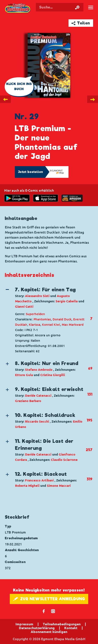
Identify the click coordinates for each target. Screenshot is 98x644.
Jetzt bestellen (31, 172)
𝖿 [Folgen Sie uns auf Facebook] (44, 611)
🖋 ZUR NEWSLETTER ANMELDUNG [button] (49, 599)
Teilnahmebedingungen (62, 624)
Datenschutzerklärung (37, 628)
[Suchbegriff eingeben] (59, 7)
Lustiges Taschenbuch (18, 8)
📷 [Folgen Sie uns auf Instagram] (53, 611)
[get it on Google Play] (17, 198)
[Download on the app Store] (46, 198)
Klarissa (35, 325)
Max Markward (73, 325)
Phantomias (42, 319)
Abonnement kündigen (49, 632)
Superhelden (35, 314)
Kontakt (71, 628)
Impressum (24, 624)
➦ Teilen (81, 23)
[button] (45, 298)
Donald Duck (62, 319)
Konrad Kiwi (51, 325)
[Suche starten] (77, 7)
